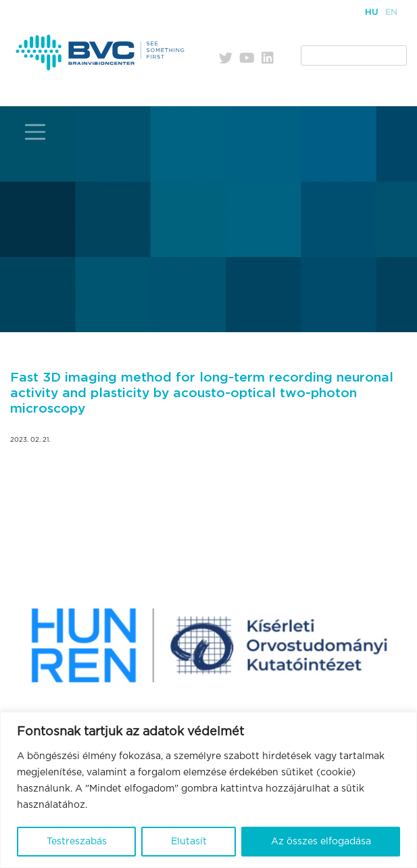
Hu (372, 13)
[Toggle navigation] (35, 132)
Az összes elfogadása (321, 842)
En (391, 13)
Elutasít (189, 842)
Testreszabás (77, 842)
